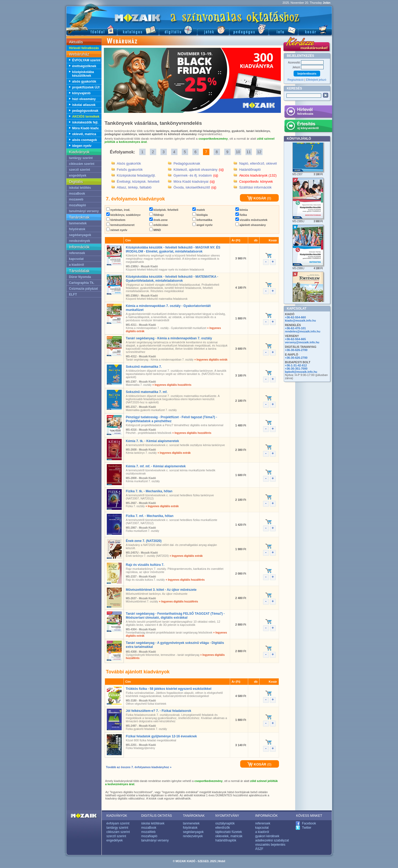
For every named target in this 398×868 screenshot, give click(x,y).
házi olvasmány (84, 99)
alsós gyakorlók (84, 82)
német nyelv (117, 230)
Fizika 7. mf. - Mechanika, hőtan (150, 516)
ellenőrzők (223, 828)
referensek (77, 253)
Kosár (315, 29)
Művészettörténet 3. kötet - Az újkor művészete (161, 590)
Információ (283, 29)
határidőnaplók (226, 840)
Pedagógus (249, 29)
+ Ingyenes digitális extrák (211, 360)
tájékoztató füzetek (229, 832)
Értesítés (308, 127)
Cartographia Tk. (82, 283)
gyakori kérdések (267, 836)
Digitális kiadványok (178, 29)
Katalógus (138, 29)
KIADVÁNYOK (117, 816)
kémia (242, 210)
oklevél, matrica (84, 134)
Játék (213, 29)
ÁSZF (259, 849)
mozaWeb (149, 832)
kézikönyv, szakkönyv (124, 215)
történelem (116, 220)
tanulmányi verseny (84, 211)
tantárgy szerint (81, 158)
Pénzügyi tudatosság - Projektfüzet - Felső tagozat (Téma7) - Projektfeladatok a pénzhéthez (172, 419)
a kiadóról (77, 265)
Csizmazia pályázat (84, 289)
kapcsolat (76, 259)
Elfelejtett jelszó (316, 80)
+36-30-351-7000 (296, 369)
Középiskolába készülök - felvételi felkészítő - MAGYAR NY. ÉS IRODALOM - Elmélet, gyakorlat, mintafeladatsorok (173, 249)
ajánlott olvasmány (251, 225)
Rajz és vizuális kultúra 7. (145, 565)
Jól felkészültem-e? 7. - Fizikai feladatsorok (159, 711)
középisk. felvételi (164, 210)
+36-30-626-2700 (296, 350)
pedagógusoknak (85, 111)
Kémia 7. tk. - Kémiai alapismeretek (153, 441)
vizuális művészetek (251, 220)
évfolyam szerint (118, 823)
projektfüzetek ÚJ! (86, 87)
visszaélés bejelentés (270, 845)
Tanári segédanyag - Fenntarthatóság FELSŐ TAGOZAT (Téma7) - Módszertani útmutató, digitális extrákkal (175, 616)
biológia (200, 215)
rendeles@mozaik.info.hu (303, 331)
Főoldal (92, 29)
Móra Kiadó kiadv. (86, 128)
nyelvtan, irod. (118, 210)
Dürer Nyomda (80, 277)
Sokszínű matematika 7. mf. (147, 392)
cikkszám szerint (82, 164)
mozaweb (76, 199)
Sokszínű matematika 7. (144, 367)
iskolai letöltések (153, 823)
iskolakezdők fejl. (85, 122)
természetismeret (120, 225)
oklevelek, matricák (229, 836)
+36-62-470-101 (296, 328)
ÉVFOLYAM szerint (86, 60)
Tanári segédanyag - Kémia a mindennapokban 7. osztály (169, 338)
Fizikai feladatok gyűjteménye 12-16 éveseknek (161, 736)
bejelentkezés (307, 74)
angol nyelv (203, 225)
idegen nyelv (82, 146)
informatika (202, 220)
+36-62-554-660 (296, 317)
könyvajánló (81, 93)
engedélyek (78, 176)
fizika (241, 215)
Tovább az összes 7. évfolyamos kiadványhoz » (139, 767)
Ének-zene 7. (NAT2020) (144, 541)
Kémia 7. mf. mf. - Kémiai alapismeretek (156, 466)
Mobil (222, 861)
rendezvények (80, 241)
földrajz (157, 215)
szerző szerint (80, 170)
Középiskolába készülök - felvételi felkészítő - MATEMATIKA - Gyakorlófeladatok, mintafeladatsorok (172, 279)
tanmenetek (78, 223)
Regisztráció (296, 80)
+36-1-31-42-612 (296, 365)
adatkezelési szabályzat (272, 840)
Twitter (307, 828)
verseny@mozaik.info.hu (302, 342)
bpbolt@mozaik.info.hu (301, 372)
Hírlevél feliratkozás (84, 48)
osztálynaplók (225, 823)
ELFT (73, 294)
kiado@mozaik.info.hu (300, 320)
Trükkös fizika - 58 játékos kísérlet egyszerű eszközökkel (169, 689)
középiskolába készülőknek (83, 74)
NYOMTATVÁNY (227, 816)
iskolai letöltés (80, 188)
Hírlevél (308, 112)
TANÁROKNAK (194, 816)
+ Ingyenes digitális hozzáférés (172, 385)
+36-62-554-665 (296, 339)
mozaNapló (78, 205)
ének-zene (158, 220)
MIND (155, 230)
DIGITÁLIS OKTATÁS (157, 816)
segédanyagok (80, 235)
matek (199, 210)
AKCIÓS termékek (86, 117)
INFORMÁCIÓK (267, 816)
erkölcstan (159, 225)
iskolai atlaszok (84, 105)
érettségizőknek (84, 66)
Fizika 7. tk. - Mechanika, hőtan (149, 491)
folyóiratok (77, 229)
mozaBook (77, 194)
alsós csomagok (85, 140)
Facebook (309, 823)
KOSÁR (257, 198)
